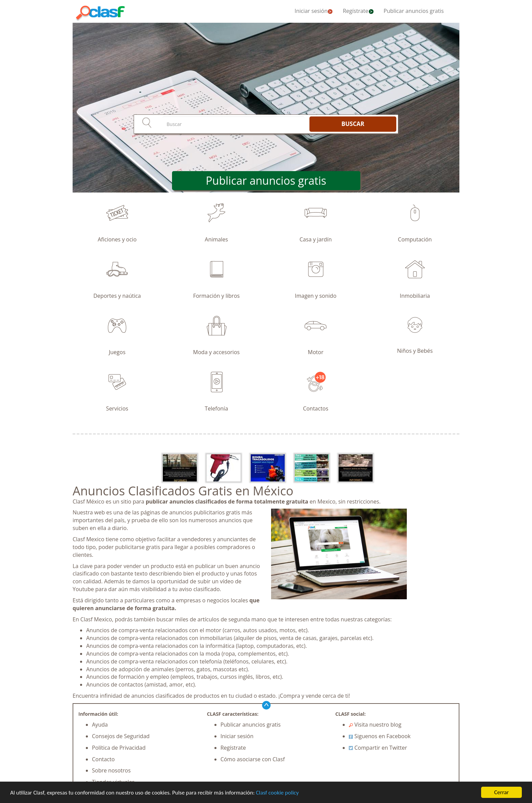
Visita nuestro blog (375, 725)
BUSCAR (353, 124)
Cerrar (501, 792)
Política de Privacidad (119, 748)
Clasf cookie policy (277, 793)
